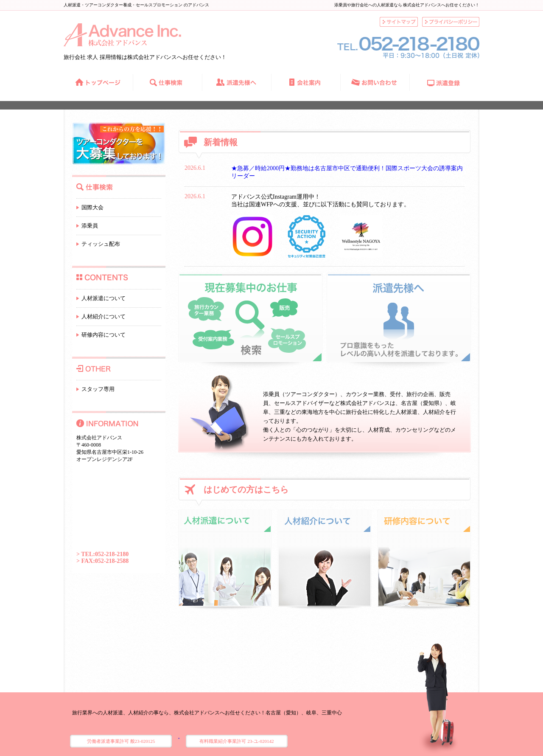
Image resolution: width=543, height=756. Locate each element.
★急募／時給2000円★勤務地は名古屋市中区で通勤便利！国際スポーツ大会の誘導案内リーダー (347, 172)
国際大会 (92, 207)
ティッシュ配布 (101, 244)
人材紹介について (104, 316)
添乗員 (90, 226)
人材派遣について (104, 298)
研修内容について (104, 335)
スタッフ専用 (98, 389)
